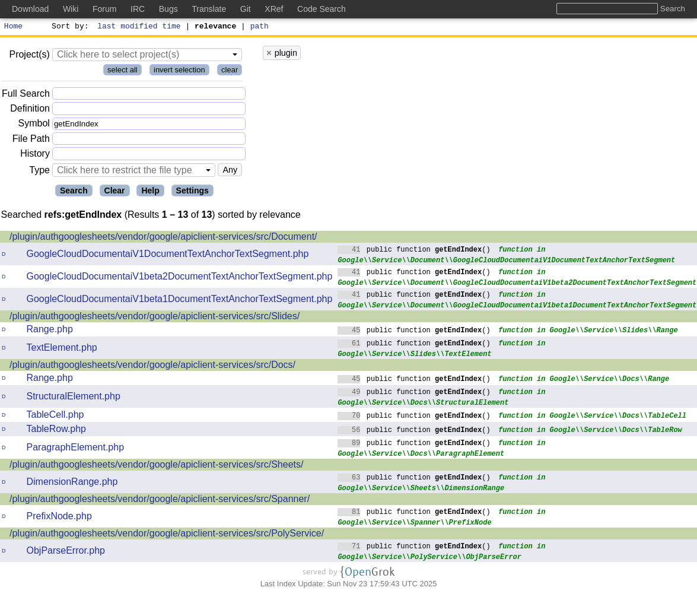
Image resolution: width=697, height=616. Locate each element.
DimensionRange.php (72, 483)
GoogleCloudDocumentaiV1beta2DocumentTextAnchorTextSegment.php (180, 278)
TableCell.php (55, 416)
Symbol (34, 126)
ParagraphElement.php (76, 449)
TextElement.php (62, 349)
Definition (30, 110)
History (35, 155)
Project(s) (29, 56)
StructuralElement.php (74, 398)
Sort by (69, 27)
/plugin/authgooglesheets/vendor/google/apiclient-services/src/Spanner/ (160, 501)
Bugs (168, 9)
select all (122, 72)
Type (39, 172)
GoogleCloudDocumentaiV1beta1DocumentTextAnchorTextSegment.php (180, 301)
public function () (414, 251)
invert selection (179, 72)
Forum (104, 9)
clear (230, 72)
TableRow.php (57, 431)
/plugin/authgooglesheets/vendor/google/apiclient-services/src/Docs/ (152, 366)
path (260, 27)
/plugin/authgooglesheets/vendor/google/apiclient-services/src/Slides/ (155, 318)
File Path (31, 140)
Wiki (71, 9)
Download (30, 9)
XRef (274, 9)
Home (13, 27)
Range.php (50, 331)
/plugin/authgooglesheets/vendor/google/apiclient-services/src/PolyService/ (167, 535)
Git (246, 9)
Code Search (322, 9)
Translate (209, 9)
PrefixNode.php (59, 518)
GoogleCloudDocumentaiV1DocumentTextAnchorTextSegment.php (168, 255)
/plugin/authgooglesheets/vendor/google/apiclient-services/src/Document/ (163, 238)
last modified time (139, 27)
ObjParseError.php (66, 552)
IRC (138, 9)
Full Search (26, 95)
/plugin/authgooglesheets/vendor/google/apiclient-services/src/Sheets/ (156, 466)
